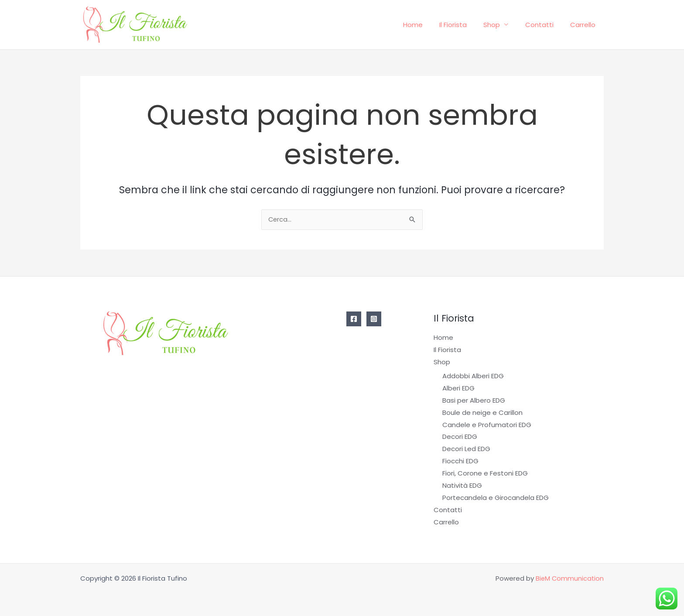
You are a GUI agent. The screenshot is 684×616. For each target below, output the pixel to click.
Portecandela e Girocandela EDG (496, 498)
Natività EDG (462, 486)
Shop (501, 25)
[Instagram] (374, 320)
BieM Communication (569, 578)
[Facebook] (354, 320)
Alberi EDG (458, 388)
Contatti (545, 25)
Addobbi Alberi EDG (473, 376)
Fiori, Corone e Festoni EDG (485, 474)
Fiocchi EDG (460, 461)
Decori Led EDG (466, 449)
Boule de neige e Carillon (482, 413)
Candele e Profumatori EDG (487, 425)
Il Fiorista (466, 25)
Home (429, 25)
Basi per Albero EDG (474, 401)
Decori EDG (460, 437)
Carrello (585, 25)
